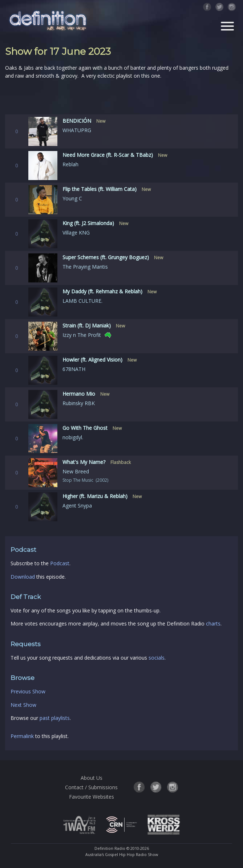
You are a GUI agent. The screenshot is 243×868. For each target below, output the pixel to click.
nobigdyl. (73, 437)
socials (157, 658)
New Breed (76, 471)
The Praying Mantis (85, 267)
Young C (72, 198)
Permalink (22, 736)
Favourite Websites (92, 797)
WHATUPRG (77, 130)
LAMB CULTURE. (82, 301)
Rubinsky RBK (79, 403)
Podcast (60, 563)
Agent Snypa (77, 506)
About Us (92, 778)
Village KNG (76, 233)
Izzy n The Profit (82, 335)
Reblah (70, 164)
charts (213, 624)
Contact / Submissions (91, 787)
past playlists (55, 718)
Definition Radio (110, 848)
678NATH (74, 369)
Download (23, 577)
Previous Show (28, 691)
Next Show (23, 705)
